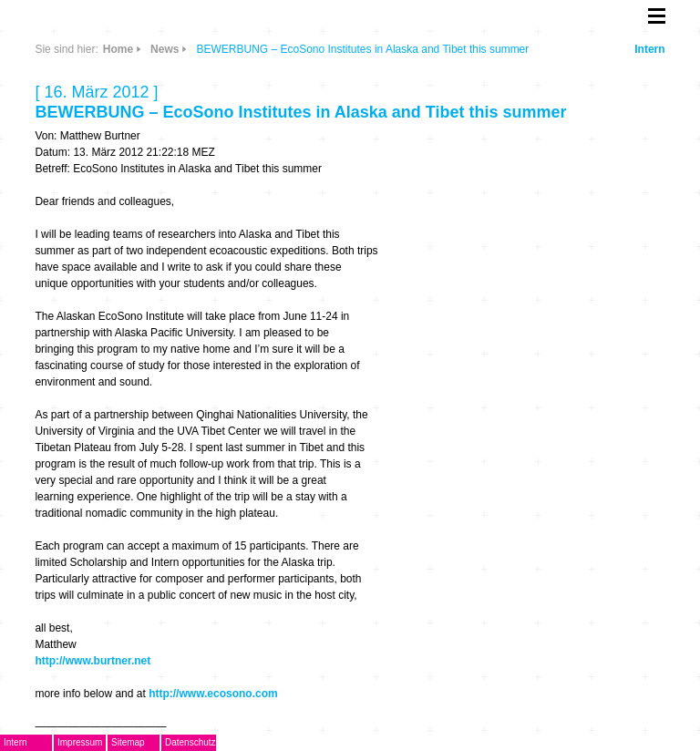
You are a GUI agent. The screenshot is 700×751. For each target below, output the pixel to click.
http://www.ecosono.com (213, 694)
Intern (649, 49)
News (165, 49)
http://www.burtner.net (93, 661)
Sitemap (128, 742)
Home (118, 49)
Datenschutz (190, 742)
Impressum (80, 742)
